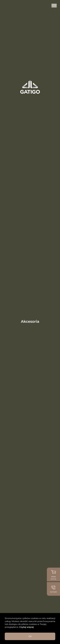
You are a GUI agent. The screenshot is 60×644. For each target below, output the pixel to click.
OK (30, 636)
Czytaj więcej (26, 627)
